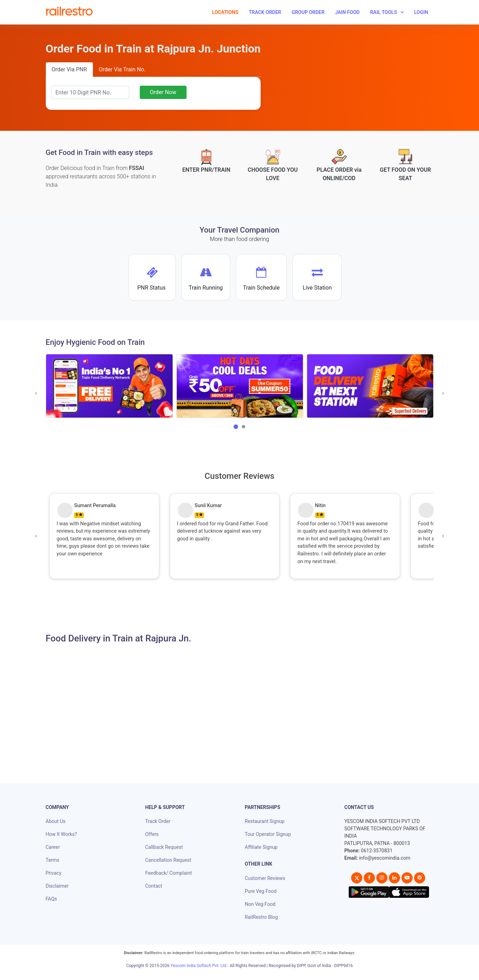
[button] (236, 427)
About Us (56, 821)
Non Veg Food (260, 904)
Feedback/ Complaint (169, 873)
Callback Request (164, 847)
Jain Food (347, 12)
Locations (225, 12)
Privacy (54, 873)
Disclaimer (57, 886)
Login (421, 12)
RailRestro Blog (262, 917)
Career (53, 847)
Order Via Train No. (122, 69)
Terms (53, 860)
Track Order (265, 12)
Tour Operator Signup (268, 834)
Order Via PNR (69, 69)
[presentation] (36, 393)
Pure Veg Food (261, 891)
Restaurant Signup (265, 821)
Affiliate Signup (261, 847)
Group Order (308, 12)
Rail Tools (383, 12)
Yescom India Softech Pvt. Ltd (198, 966)
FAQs (52, 899)
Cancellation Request (168, 860)
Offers (152, 834)
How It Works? (61, 834)
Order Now (163, 92)
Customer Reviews (265, 878)
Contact (154, 886)
